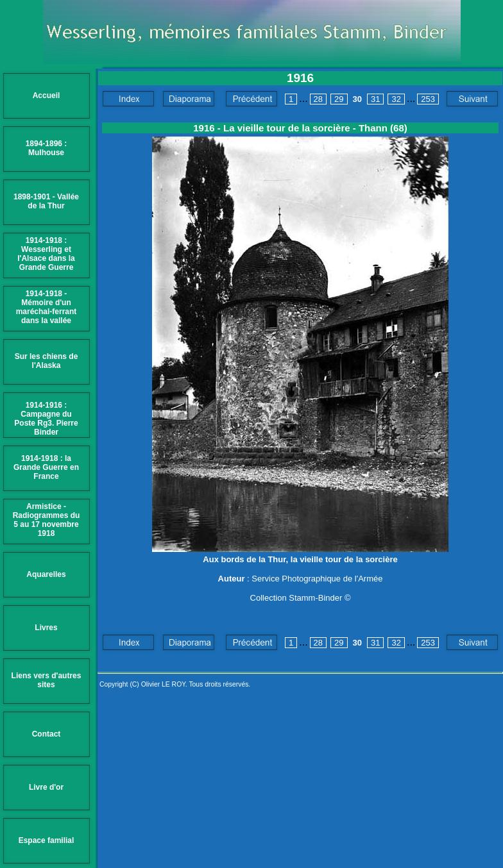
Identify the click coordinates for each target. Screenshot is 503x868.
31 (375, 99)
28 (318, 99)
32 (396, 99)
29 (339, 99)
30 (357, 99)
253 (428, 99)
